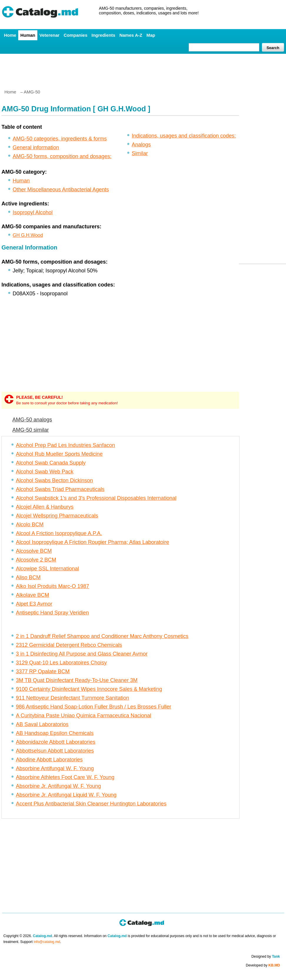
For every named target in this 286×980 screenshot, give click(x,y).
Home (10, 35)
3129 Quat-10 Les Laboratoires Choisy (61, 663)
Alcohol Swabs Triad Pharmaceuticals (60, 489)
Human (28, 35)
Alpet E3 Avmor (34, 604)
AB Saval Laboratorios (42, 724)
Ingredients (103, 35)
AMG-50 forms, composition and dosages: (62, 156)
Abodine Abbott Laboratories (49, 760)
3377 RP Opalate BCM (43, 671)
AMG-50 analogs (32, 420)
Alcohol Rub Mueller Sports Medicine (59, 454)
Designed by (266, 956)
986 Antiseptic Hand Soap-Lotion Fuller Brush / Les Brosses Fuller (93, 707)
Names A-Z (131, 35)
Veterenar (49, 35)
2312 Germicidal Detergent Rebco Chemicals (69, 645)
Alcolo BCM (30, 525)
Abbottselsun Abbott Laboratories (55, 751)
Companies (75, 35)
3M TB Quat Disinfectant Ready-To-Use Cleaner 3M (77, 680)
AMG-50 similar (31, 430)
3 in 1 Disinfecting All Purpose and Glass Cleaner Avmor (82, 654)
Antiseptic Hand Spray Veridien (52, 613)
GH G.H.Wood (28, 235)
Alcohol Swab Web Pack (45, 472)
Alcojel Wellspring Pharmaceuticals (57, 516)
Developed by (263, 965)
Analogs (141, 145)
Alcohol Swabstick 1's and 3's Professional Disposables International (96, 498)
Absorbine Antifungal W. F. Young (55, 768)
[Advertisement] (143, 69)
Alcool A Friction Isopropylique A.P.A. (59, 533)
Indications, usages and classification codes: (184, 136)
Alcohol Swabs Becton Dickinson (54, 480)
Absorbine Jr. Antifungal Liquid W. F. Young (66, 795)
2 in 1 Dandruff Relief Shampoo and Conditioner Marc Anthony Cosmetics (102, 636)
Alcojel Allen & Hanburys (45, 507)
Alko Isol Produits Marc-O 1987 (52, 586)
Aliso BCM (28, 577)
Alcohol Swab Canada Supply (51, 463)
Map (151, 35)
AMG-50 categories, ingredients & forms (60, 139)
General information (36, 148)
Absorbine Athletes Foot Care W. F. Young (65, 777)
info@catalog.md (47, 942)
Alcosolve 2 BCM (36, 560)
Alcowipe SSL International (47, 569)
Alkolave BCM (32, 595)
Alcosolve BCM (34, 551)
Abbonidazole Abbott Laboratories (56, 742)
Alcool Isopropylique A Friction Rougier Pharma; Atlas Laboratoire (92, 542)
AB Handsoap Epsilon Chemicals (55, 733)
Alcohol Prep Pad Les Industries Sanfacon (65, 445)
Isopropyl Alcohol (33, 212)
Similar (140, 153)
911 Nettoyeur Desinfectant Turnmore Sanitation (72, 698)
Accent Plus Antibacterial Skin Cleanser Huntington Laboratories (91, 804)
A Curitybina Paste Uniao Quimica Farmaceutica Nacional (83, 716)
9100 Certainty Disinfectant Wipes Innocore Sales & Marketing (89, 689)
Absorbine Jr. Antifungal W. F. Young (58, 786)
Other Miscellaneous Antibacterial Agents (61, 190)
